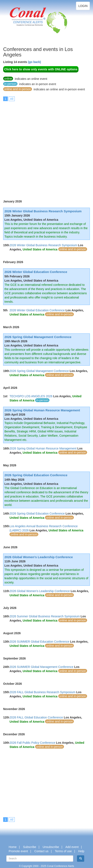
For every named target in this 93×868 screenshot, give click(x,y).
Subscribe (30, 847)
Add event (72, 847)
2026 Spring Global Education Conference (36, 475)
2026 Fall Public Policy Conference (32, 743)
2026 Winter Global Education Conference (36, 272)
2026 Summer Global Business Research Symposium (45, 616)
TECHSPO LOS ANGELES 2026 (31, 396)
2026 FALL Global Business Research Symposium (42, 692)
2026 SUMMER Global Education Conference (39, 642)
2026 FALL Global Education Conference (36, 717)
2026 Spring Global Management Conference (38, 337)
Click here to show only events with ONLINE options (41, 69)
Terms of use (63, 851)
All (12, 99)
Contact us (41, 851)
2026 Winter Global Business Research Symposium (43, 211)
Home (13, 847)
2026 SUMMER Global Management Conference (41, 667)
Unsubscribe (51, 847)
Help (81, 851)
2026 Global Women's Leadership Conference (39, 557)
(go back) (34, 62)
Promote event (18, 851)
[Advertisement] (46, 147)
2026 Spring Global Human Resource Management (42, 410)
